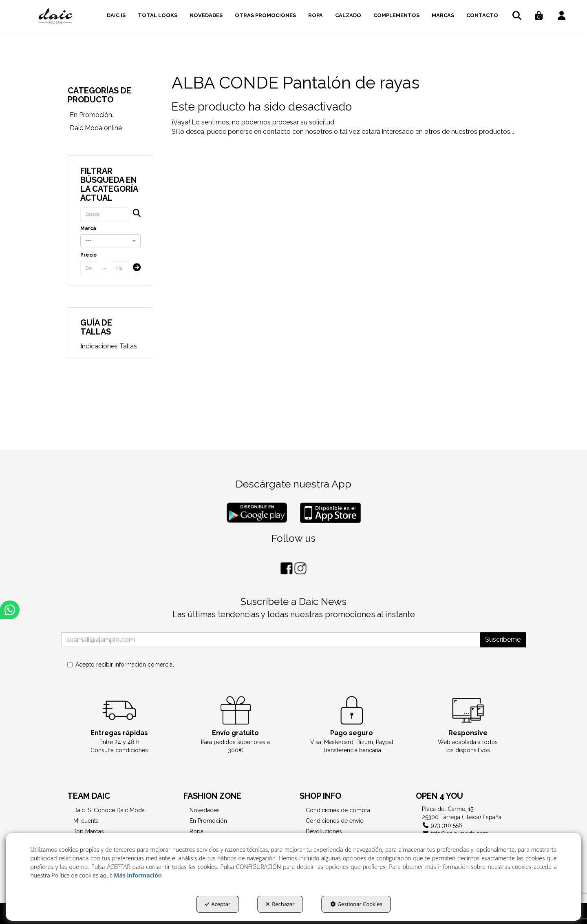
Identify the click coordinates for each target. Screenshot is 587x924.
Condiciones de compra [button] (338, 810)
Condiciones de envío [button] (335, 821)
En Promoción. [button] (92, 115)
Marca (88, 228)
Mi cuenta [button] (86, 821)
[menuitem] (116, 14)
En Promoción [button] (208, 821)
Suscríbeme (503, 639)
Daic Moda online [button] (96, 128)
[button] (56, 16)
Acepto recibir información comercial (121, 665)
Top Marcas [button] (89, 831)
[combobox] (110, 241)
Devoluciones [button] (324, 831)
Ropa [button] (196, 831)
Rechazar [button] (280, 904)
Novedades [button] (205, 810)
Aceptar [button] (217, 904)
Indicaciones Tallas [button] (109, 346)
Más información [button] (138, 875)
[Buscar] (134, 214)
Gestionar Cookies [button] (356, 904)
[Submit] (134, 268)
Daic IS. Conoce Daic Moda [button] (109, 810)
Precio (88, 255)
